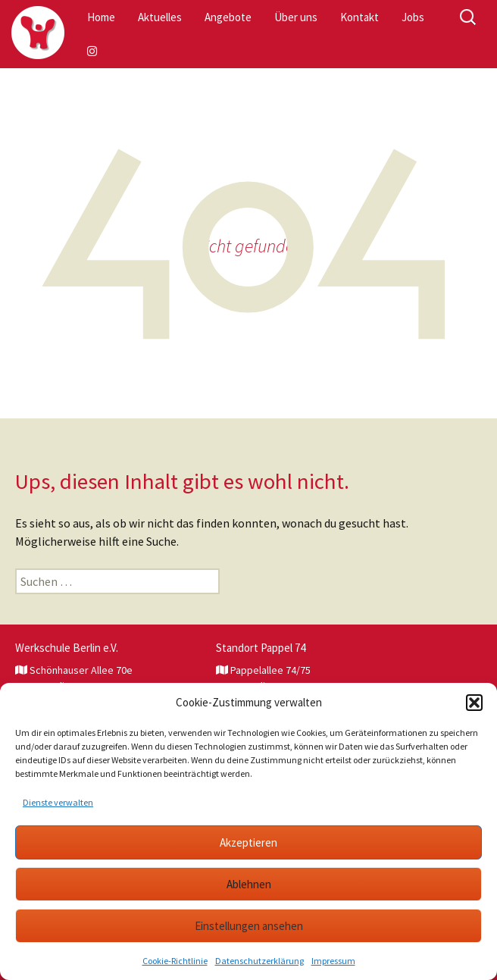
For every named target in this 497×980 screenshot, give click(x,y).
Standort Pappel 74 (261, 648)
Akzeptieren (248, 842)
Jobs (413, 17)
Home (101, 17)
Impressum (333, 961)
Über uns (296, 17)
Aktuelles (160, 17)
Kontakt (359, 17)
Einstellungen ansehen (249, 926)
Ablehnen (249, 884)
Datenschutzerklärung (259, 961)
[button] (474, 703)
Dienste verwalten (58, 802)
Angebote (228, 17)
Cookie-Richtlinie (175, 961)
